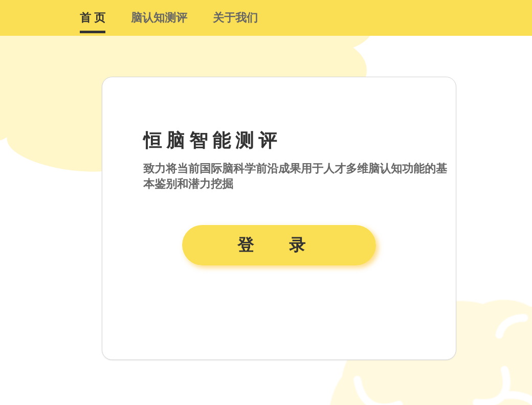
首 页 (93, 18)
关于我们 (235, 18)
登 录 (279, 245)
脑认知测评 (159, 18)
